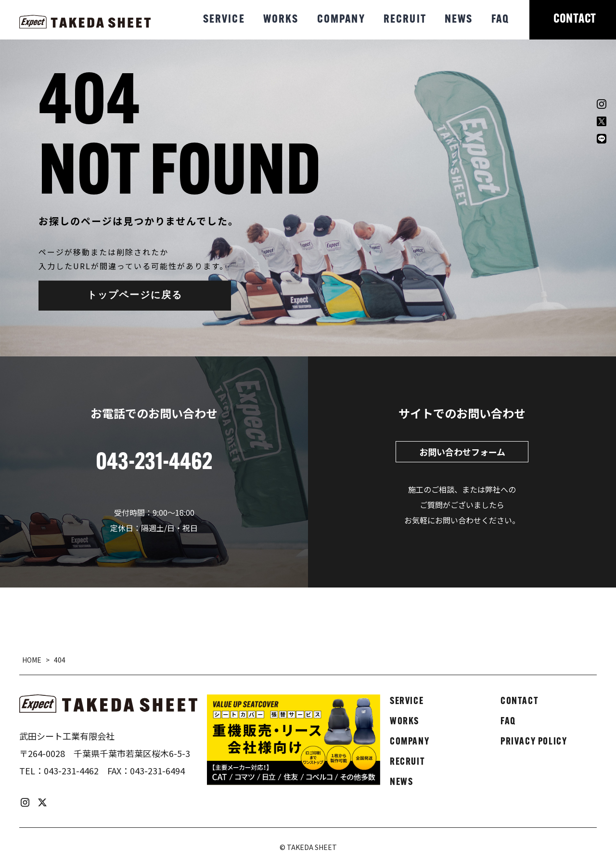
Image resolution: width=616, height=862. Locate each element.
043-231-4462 (71, 771)
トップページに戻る (135, 296)
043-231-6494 (157, 771)
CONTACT (575, 20)
